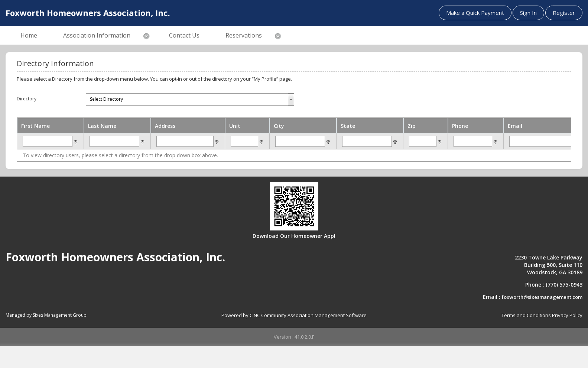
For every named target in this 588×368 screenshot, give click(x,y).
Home (29, 35)
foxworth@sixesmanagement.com (542, 297)
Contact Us (184, 35)
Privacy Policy (567, 315)
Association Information (97, 35)
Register (564, 13)
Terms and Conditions (526, 315)
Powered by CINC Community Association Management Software (294, 315)
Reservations (244, 35)
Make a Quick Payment (475, 13)
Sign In (528, 13)
